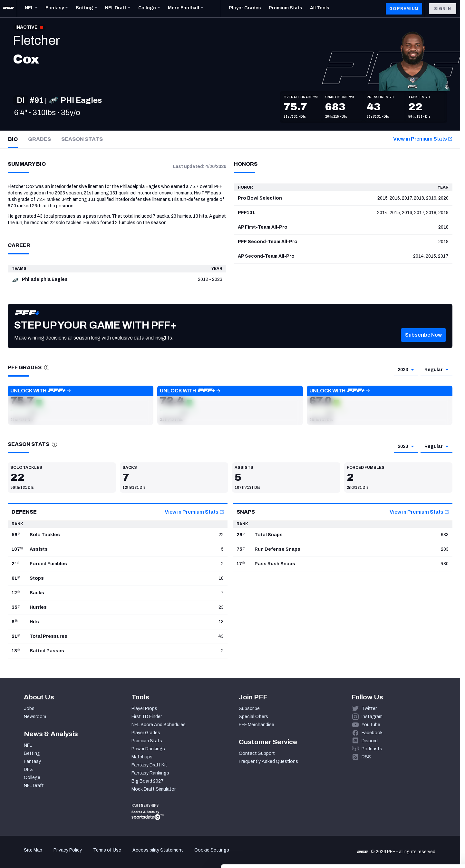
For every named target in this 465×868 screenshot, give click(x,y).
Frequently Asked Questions (268, 761)
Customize (412, 828)
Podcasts (372, 749)
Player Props (144, 709)
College (32, 778)
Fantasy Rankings (150, 773)
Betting (32, 753)
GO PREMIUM (404, 9)
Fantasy (32, 761)
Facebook (372, 733)
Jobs (29, 709)
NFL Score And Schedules (159, 725)
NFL (28, 745)
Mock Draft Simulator (154, 789)
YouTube (371, 725)
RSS (366, 757)
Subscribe (249, 709)
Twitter (369, 709)
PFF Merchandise (257, 725)
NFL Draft (34, 786)
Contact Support (257, 753)
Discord (370, 741)
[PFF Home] (8, 9)
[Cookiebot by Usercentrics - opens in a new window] (42, 855)
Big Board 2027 (148, 781)
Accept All (411, 809)
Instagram (372, 717)
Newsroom (35, 717)
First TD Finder (147, 717)
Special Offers (253, 717)
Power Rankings (148, 749)
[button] (423, 344)
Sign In (443, 9)
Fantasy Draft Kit (149, 765)
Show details (99, 855)
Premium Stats (147, 741)
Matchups (142, 757)
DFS (28, 769)
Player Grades (146, 733)
